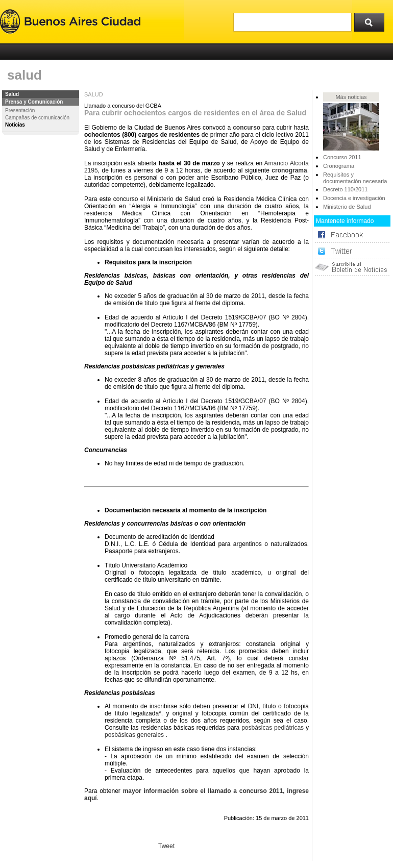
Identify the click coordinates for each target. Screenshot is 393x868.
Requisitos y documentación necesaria (355, 178)
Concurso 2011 (342, 157)
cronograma (289, 170)
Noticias (15, 125)
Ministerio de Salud (347, 207)
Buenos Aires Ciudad (70, 22)
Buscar (373, 20)
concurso (247, 128)
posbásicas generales (134, 735)
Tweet (166, 846)
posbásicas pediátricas (273, 728)
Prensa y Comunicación (34, 102)
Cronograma (339, 166)
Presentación (20, 110)
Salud (12, 94)
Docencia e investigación (354, 198)
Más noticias (351, 97)
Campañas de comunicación (37, 118)
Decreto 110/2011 (345, 189)
